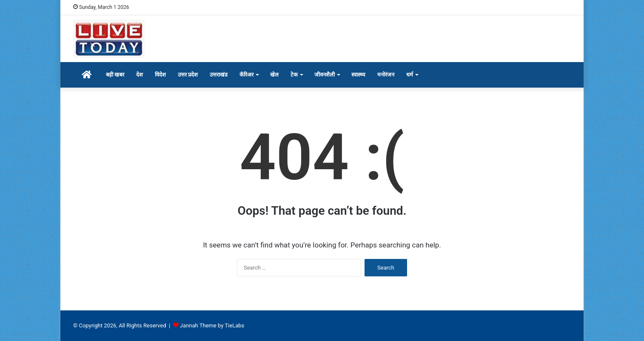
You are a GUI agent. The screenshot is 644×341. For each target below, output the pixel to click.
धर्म (410, 75)
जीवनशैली (325, 75)
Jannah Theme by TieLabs (212, 325)
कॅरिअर (246, 75)
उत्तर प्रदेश (188, 75)
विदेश (160, 75)
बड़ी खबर (115, 75)
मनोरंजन (386, 75)
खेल (274, 75)
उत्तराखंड (219, 75)
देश (140, 75)
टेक (294, 75)
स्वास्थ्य (358, 75)
